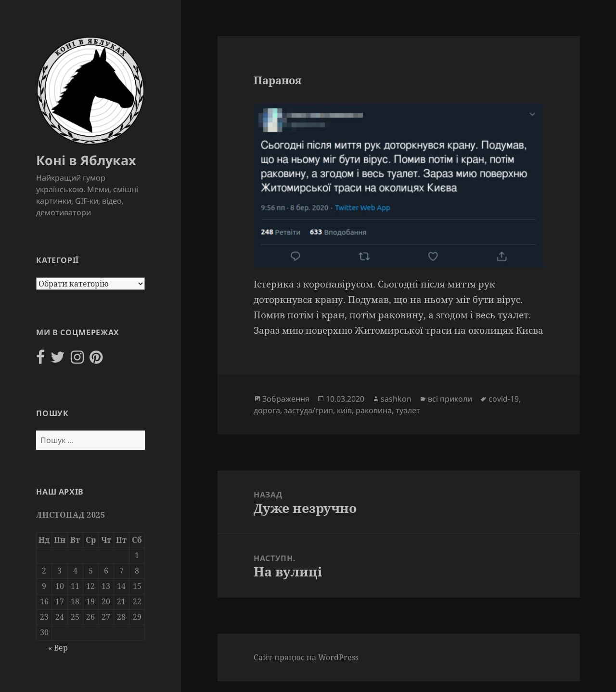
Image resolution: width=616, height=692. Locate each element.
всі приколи (450, 399)
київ (344, 410)
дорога (267, 410)
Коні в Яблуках (86, 160)
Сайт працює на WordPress (306, 657)
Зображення (286, 399)
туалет (408, 410)
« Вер (58, 648)
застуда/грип (308, 410)
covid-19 (504, 399)
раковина (374, 410)
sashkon (396, 399)
